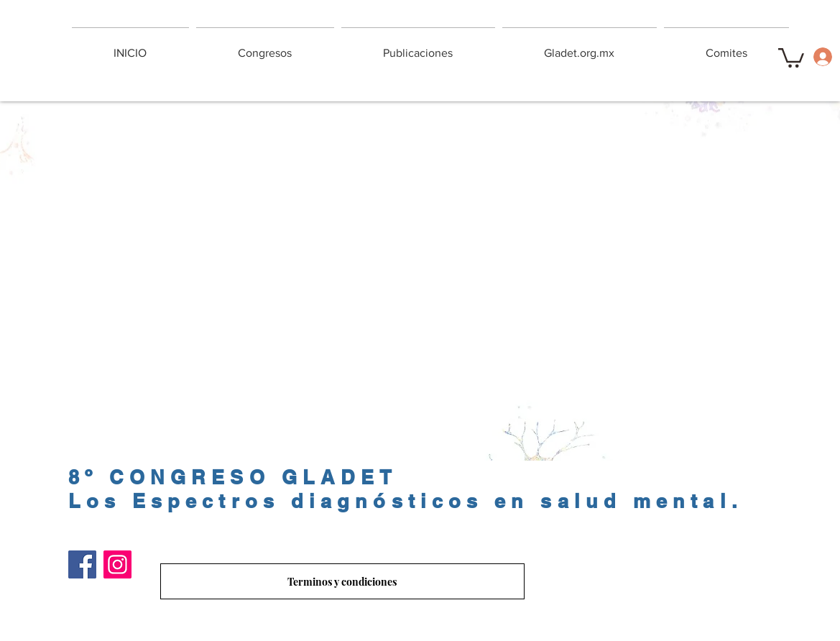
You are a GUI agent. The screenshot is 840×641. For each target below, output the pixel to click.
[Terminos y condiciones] (342, 581)
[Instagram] (117, 564)
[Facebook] (82, 564)
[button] (791, 57)
